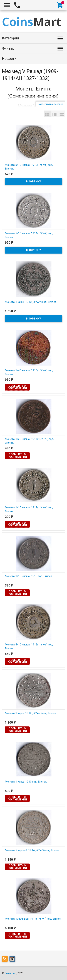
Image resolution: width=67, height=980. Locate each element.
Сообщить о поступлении (17, 387)
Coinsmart (11, 973)
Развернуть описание (51, 104)
